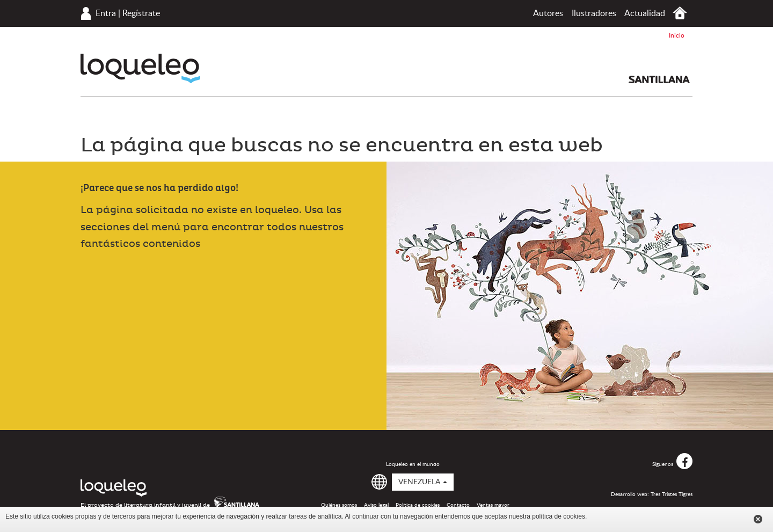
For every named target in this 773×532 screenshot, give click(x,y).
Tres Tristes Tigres (672, 494)
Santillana (659, 79)
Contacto (458, 505)
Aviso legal (376, 505)
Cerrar (758, 519)
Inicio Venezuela (680, 13)
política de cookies (559, 516)
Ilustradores (594, 13)
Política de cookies (418, 505)
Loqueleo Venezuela (140, 68)
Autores (548, 13)
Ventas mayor (493, 505)
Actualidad (645, 13)
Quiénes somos (339, 505)
